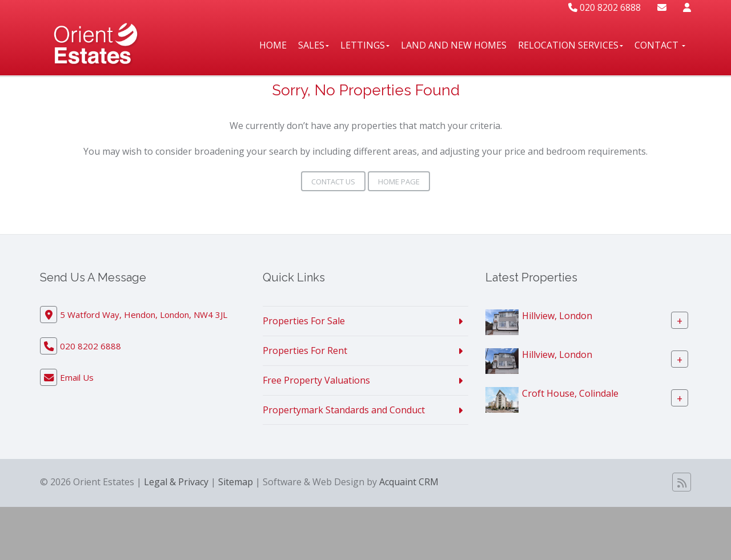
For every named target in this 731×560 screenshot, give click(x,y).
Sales (314, 45)
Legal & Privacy (176, 482)
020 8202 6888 (605, 7)
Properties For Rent (305, 350)
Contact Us (333, 182)
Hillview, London (557, 316)
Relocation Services (571, 45)
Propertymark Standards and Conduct (344, 410)
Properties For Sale (304, 321)
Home (273, 45)
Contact (660, 45)
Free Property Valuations (316, 380)
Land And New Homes (454, 45)
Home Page (399, 182)
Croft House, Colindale (570, 393)
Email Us (77, 377)
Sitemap (236, 482)
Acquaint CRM (409, 482)
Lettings (365, 45)
